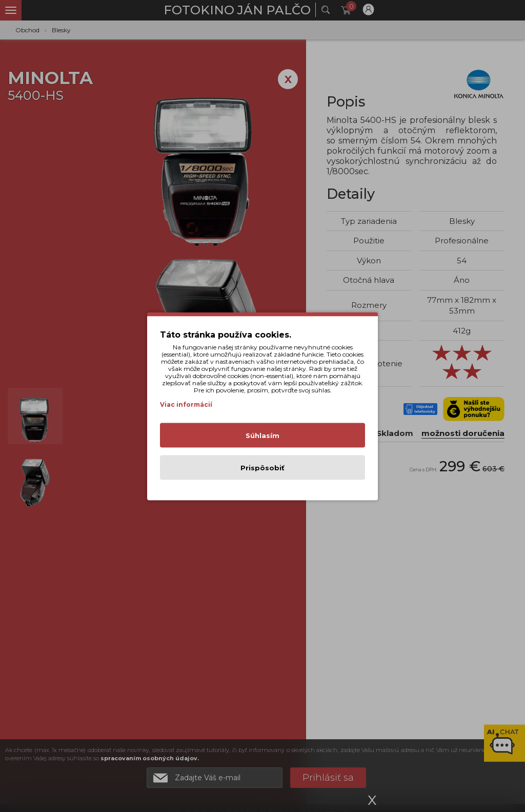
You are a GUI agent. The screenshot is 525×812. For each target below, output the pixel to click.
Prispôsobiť (262, 467)
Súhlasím (262, 435)
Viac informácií (186, 404)
